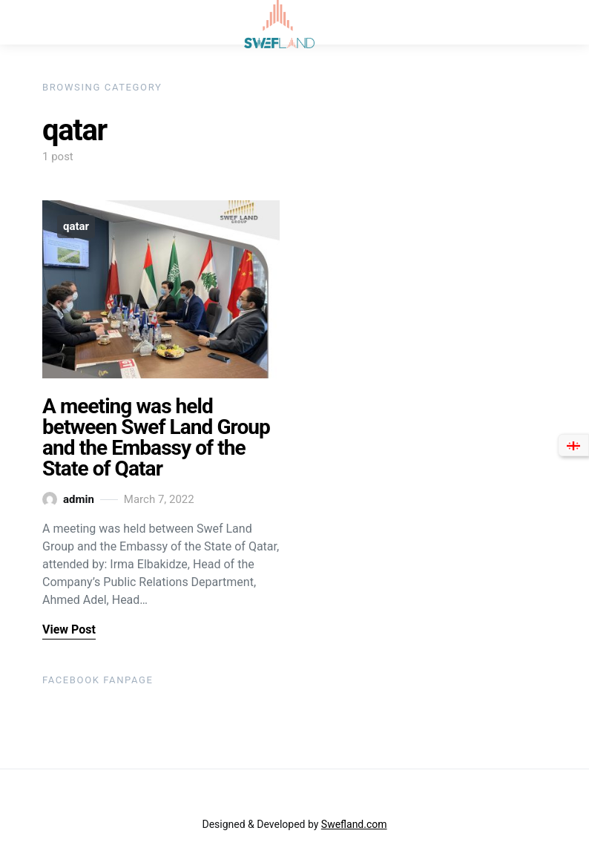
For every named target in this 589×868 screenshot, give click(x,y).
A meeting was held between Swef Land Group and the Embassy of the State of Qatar (156, 437)
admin (68, 499)
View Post (69, 629)
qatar (76, 226)
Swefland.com (354, 824)
